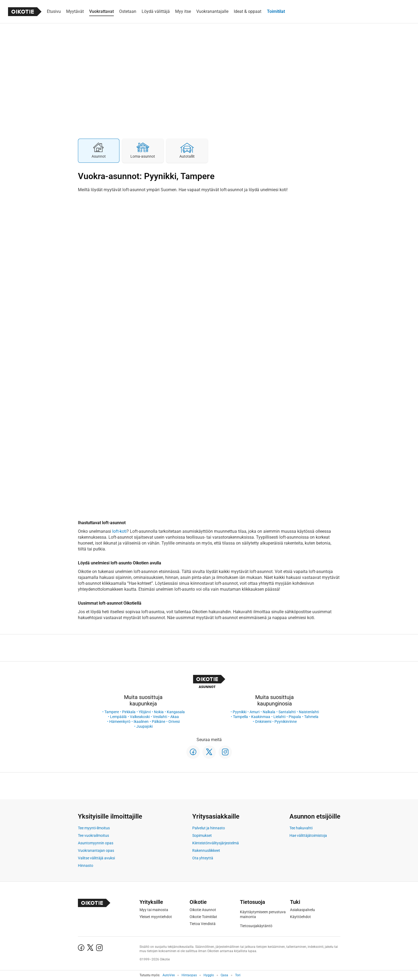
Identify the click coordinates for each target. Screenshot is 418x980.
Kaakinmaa (261, 717)
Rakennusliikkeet (206, 850)
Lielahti (279, 717)
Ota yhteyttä (203, 858)
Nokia (159, 712)
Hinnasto (86, 866)
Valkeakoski (140, 717)
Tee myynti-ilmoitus (94, 828)
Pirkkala (129, 712)
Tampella (240, 717)
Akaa (175, 717)
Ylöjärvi (145, 712)
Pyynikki (240, 712)
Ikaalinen (141, 722)
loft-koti (119, 531)
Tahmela (311, 717)
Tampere (112, 712)
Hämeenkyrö (120, 722)
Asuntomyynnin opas (96, 843)
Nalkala (269, 712)
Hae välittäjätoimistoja (308, 835)
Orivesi (174, 722)
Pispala (295, 717)
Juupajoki (144, 726)
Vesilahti (160, 717)
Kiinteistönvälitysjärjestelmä (216, 843)
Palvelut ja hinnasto (209, 828)
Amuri (255, 712)
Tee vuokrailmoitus (93, 835)
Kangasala (176, 712)
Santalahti (287, 712)
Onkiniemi (263, 722)
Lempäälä (118, 717)
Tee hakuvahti (301, 828)
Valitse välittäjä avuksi (96, 858)
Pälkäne (159, 722)
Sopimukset (202, 835)
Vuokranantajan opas (96, 850)
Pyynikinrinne (286, 722)
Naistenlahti (309, 712)
